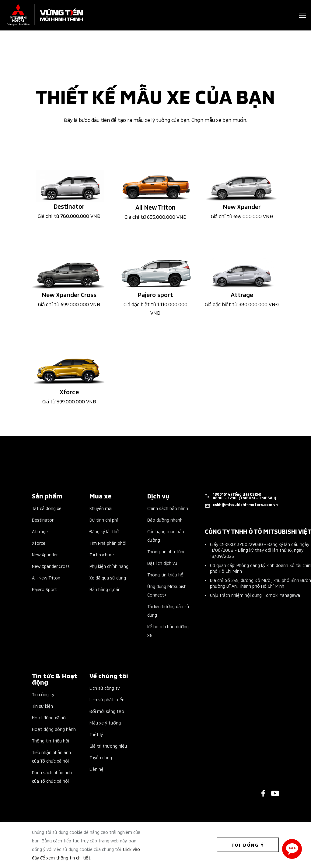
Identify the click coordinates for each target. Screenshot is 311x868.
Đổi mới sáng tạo (107, 711)
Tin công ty (43, 694)
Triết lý (96, 734)
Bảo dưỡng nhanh (165, 520)
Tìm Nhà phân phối (108, 543)
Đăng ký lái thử (104, 531)
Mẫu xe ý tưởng (105, 723)
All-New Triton (46, 577)
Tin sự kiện (42, 706)
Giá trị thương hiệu (108, 746)
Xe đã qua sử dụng (108, 577)
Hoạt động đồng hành (54, 729)
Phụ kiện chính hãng (109, 566)
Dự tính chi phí (104, 520)
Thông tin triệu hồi (166, 574)
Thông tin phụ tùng (166, 551)
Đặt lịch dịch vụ (162, 563)
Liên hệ (96, 769)
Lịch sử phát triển (107, 699)
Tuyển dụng (101, 757)
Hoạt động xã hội (49, 717)
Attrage (40, 531)
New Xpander (45, 554)
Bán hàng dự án (105, 589)
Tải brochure (102, 554)
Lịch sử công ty (105, 688)
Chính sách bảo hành (168, 508)
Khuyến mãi (101, 508)
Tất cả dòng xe (47, 508)
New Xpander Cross (51, 566)
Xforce (39, 543)
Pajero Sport (44, 589)
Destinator (43, 520)
